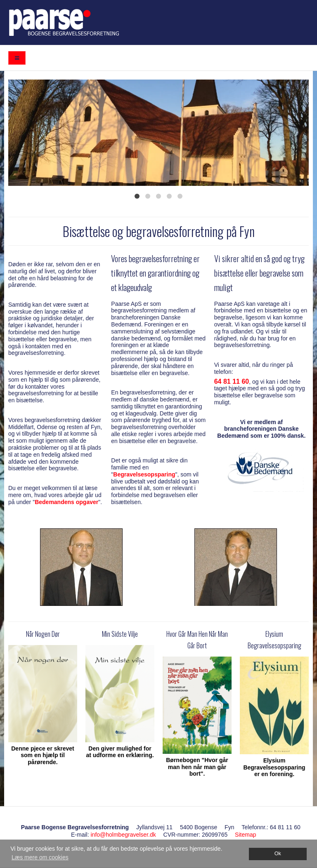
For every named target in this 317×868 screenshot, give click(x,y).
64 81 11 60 (232, 381)
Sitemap (245, 835)
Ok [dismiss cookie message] (278, 854)
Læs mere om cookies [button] (40, 857)
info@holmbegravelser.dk (123, 835)
